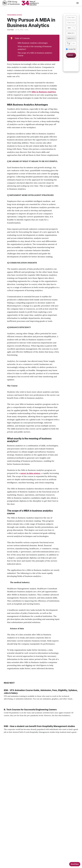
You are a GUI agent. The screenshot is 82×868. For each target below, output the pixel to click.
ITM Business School (15, 15)
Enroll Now (75, 864)
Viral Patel (10, 30)
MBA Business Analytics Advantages (33, 43)
